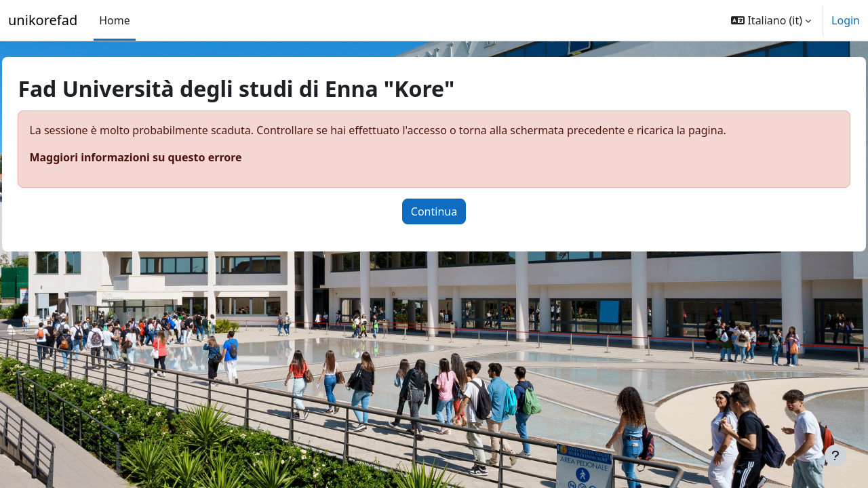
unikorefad (43, 20)
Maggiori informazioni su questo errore (166, 157)
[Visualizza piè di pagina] (835, 455)
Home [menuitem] (115, 20)
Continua (434, 211)
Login (846, 20)
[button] (771, 20)
